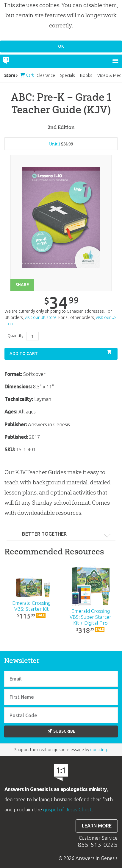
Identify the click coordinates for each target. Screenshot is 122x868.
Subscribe (62, 731)
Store (10, 75)
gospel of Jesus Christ (67, 810)
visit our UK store (41, 317)
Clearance (46, 75)
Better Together (44, 534)
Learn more (97, 826)
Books (86, 75)
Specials (68, 75)
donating (98, 750)
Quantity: (16, 336)
